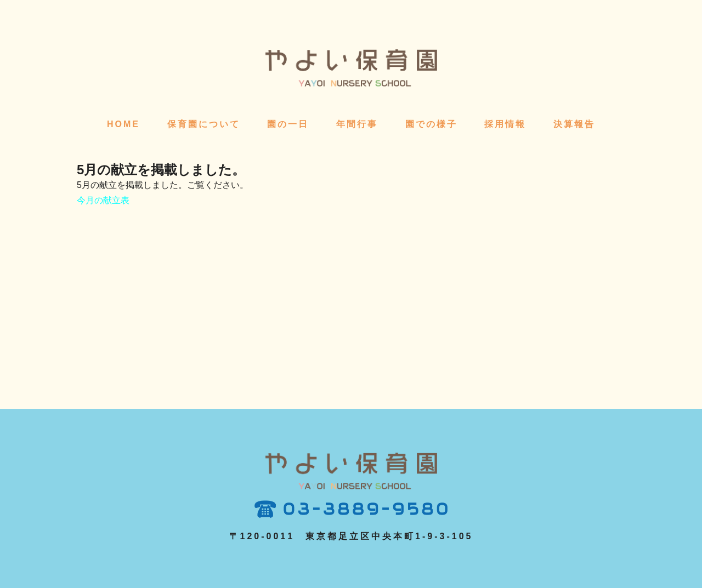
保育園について (204, 124)
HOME (123, 124)
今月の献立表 (103, 200)
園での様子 (431, 124)
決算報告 (574, 124)
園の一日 (288, 124)
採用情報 (505, 124)
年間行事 (357, 124)
